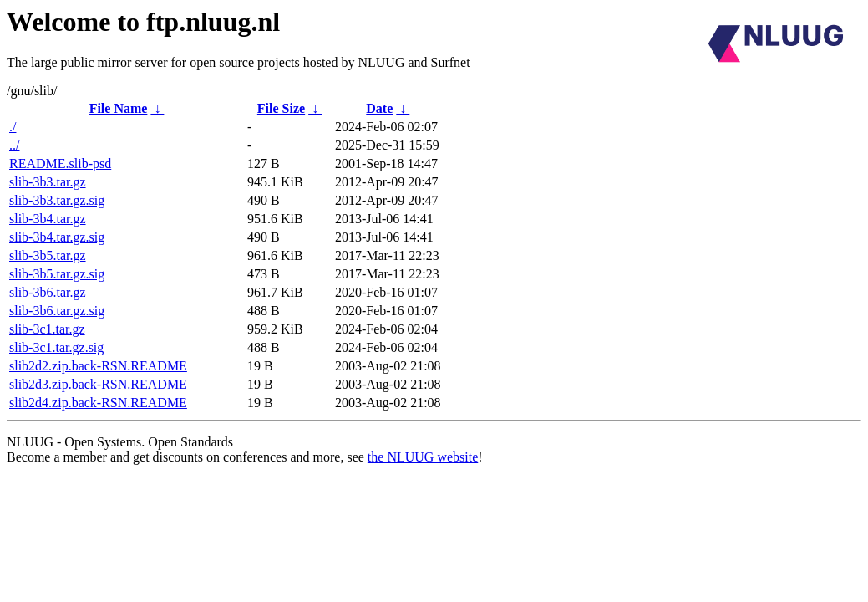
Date (379, 108)
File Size (281, 108)
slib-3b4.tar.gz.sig (57, 237)
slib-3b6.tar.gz (48, 292)
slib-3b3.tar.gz (48, 182)
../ (14, 145)
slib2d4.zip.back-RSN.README (98, 403)
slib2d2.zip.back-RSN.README (98, 366)
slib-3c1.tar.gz (47, 329)
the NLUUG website (423, 457)
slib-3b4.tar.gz (48, 219)
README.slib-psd (60, 163)
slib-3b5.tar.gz (48, 255)
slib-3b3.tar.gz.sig (57, 200)
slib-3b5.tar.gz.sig (57, 274)
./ (13, 127)
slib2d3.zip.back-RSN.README (98, 384)
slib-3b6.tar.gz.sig (57, 311)
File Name (119, 108)
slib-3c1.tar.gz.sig (56, 347)
